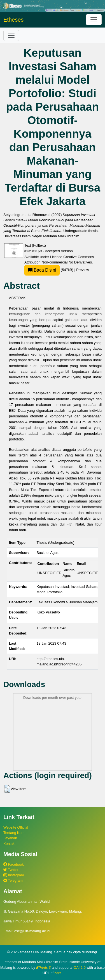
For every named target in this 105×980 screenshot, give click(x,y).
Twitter (11, 870)
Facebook (14, 864)
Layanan (10, 838)
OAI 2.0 (79, 968)
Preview (83, 270)
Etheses (13, 20)
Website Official (16, 827)
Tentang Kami (14, 833)
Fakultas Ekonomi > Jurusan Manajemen (69, 602)
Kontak (9, 844)
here (58, 973)
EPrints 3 (43, 968)
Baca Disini (42, 270)
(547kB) (49, 270)
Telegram (13, 880)
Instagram (14, 875)
